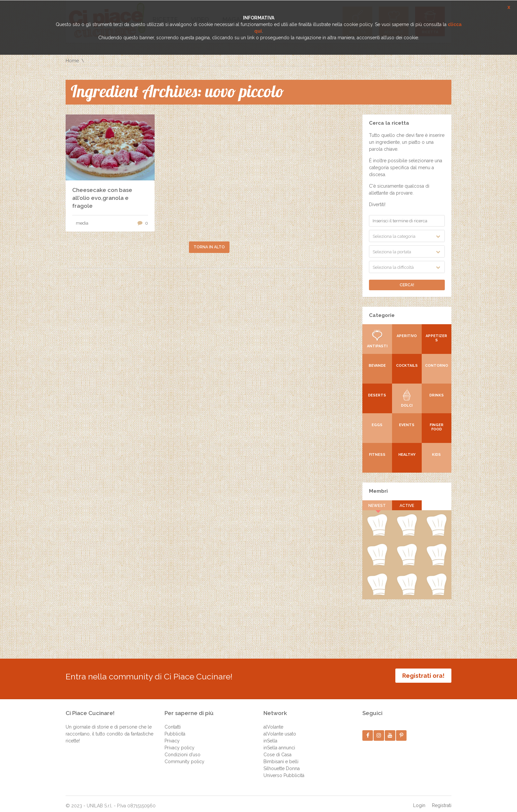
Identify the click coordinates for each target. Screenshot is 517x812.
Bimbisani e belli (281, 757)
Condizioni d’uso (182, 750)
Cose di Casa (277, 750)
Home (72, 61)
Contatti (173, 722)
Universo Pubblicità (284, 770)
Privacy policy (180, 743)
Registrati (442, 800)
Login (419, 800)
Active (407, 506)
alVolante (273, 722)
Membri (378, 491)
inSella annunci (279, 743)
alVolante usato (280, 729)
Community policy (184, 757)
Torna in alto (209, 247)
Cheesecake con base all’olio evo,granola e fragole (102, 198)
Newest (377, 506)
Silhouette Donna (282, 764)
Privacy (172, 736)
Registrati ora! (423, 676)
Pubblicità (175, 729)
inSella (270, 736)
